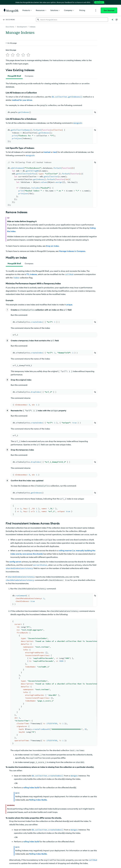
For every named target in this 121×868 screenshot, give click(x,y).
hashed (47, 152)
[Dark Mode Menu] (117, 20)
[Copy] (95, 112)
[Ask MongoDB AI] (112, 20)
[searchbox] (72, 20)
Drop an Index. (53, 246)
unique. (69, 305)
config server (15, 562)
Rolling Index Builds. (38, 800)
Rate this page (11, 50)
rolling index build (31, 787)
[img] (8, 55)
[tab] (14, 76)
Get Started (109, 10)
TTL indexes (32, 274)
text (55, 152)
